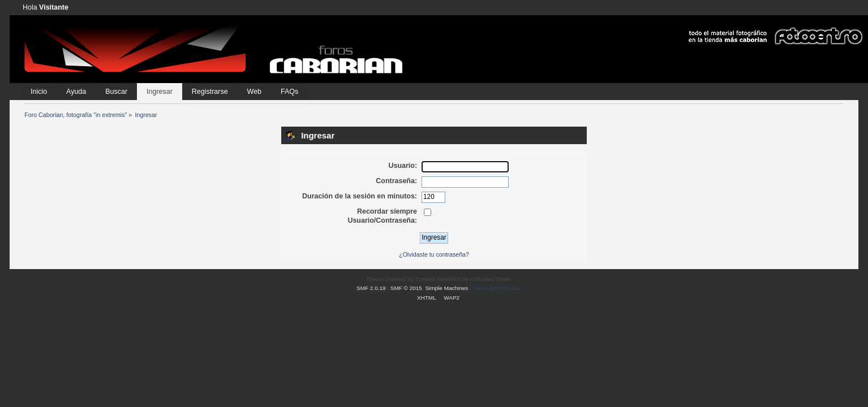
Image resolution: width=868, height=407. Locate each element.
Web (254, 92)
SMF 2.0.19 (371, 288)
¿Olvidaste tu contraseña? (434, 254)
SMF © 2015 (406, 288)
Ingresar (160, 92)
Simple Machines (446, 288)
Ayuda (76, 92)
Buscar (116, 92)
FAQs (289, 92)
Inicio (39, 92)
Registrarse (210, 92)
